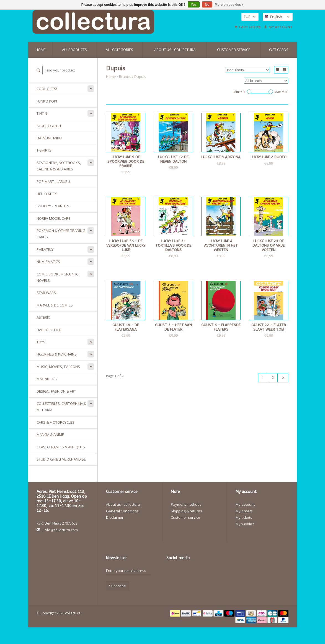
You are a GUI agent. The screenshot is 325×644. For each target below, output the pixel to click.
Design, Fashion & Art (56, 391)
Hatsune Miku (49, 138)
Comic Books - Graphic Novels (57, 277)
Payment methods (186, 504)
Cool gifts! (47, 89)
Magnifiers (47, 379)
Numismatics (48, 262)
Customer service (234, 50)
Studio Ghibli (49, 126)
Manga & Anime (50, 435)
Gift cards (279, 50)
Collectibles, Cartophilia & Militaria (61, 407)
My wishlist (245, 524)
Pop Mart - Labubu (53, 182)
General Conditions (122, 511)
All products (74, 50)
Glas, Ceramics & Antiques (61, 447)
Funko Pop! (47, 101)
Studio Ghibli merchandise (61, 459)
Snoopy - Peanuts (53, 206)
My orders (244, 511)
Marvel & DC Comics (55, 305)
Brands (125, 76)
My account (278, 27)
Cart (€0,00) (248, 27)
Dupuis (140, 76)
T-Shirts (44, 150)
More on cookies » (229, 5)
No (207, 5)
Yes (194, 5)
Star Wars (46, 293)
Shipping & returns (186, 511)
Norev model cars (54, 218)
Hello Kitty (47, 194)
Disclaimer (115, 517)
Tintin (42, 113)
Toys (41, 342)
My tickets (244, 517)
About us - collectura (175, 50)
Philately (45, 249)
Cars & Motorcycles (56, 422)
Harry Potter (49, 330)
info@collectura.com (61, 530)
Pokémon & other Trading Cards (61, 234)
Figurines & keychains (57, 354)
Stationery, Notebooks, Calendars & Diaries (59, 166)
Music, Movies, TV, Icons (58, 367)
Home (41, 50)
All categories (119, 50)
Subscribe (118, 586)
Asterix (43, 317)
